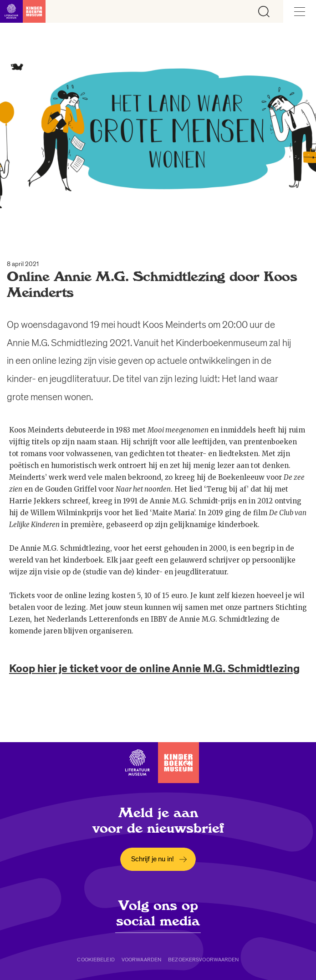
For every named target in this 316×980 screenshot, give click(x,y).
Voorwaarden (141, 960)
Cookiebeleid (96, 960)
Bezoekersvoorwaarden (203, 960)
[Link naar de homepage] (23, 11)
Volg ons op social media (158, 913)
